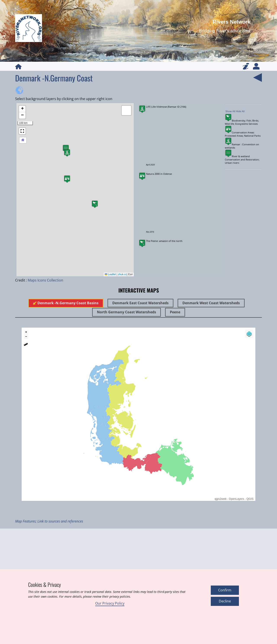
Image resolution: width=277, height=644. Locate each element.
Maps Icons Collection (45, 280)
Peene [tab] (175, 312)
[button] (67, 153)
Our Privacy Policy (110, 603)
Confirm (225, 590)
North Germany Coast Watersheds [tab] (126, 312)
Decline (225, 601)
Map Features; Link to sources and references (49, 521)
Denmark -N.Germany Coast (54, 78)
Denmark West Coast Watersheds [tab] (211, 303)
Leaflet (110, 274)
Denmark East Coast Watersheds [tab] (140, 303)
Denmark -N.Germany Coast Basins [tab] (66, 303)
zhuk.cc (122, 274)
